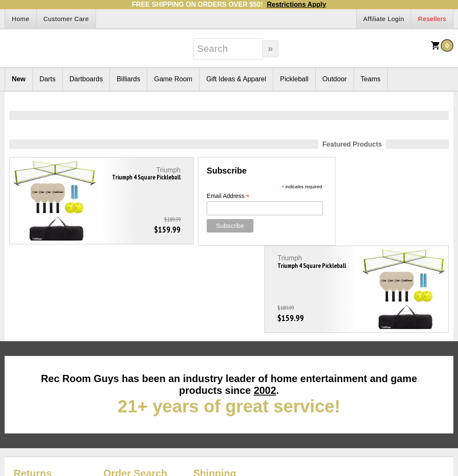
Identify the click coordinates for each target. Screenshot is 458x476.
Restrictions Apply (297, 4)
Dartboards (86, 79)
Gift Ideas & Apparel (236, 79)
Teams (371, 79)
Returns (33, 386)
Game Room (173, 79)
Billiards (128, 79)
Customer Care (66, 19)
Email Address (190, 196)
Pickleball (294, 79)
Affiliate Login (384, 19)
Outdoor (335, 79)
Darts (48, 79)
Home (21, 19)
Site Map (18, 396)
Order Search (135, 386)
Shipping (215, 386)
